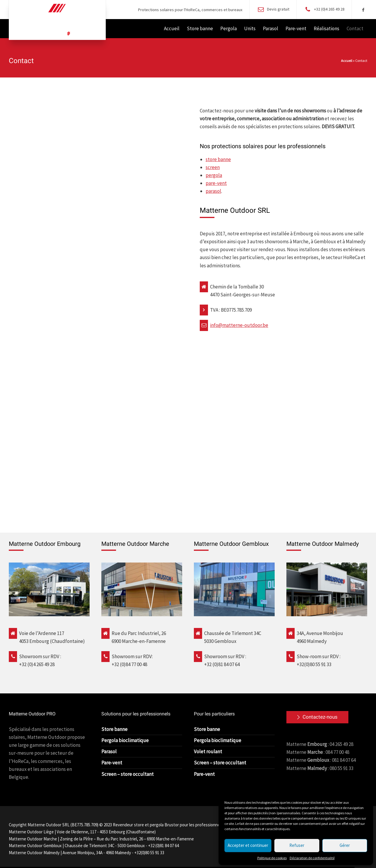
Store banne (114, 729)
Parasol (109, 752)
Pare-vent (112, 763)
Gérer (345, 845)
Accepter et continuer (248, 845)
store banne (218, 159)
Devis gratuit (278, 9)
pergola (214, 175)
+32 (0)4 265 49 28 (329, 9)
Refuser (297, 845)
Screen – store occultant (127, 774)
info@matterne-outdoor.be (239, 325)
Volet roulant (208, 752)
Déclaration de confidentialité (312, 858)
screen (213, 167)
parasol (213, 191)
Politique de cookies (272, 858)
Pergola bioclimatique (125, 740)
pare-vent (216, 183)
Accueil (347, 61)
